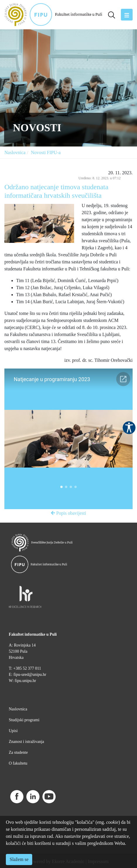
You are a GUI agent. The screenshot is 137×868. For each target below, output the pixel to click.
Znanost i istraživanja (26, 742)
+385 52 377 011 (27, 668)
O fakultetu (18, 763)
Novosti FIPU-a (46, 152)
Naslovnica (15, 152)
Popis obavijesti (68, 513)
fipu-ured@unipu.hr (30, 675)
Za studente (18, 752)
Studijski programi (24, 720)
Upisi (13, 731)
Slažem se (19, 859)
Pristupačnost (129, 428)
